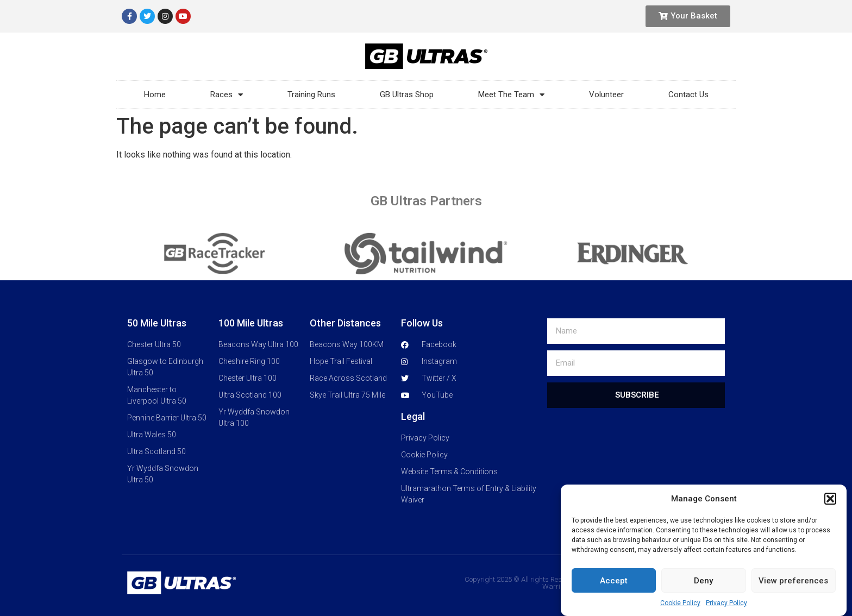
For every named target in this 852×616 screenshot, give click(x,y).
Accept (614, 583)
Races (227, 95)
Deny (703, 583)
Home (155, 95)
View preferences (793, 583)
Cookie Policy (680, 606)
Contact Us (688, 95)
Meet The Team (511, 95)
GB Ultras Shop (407, 95)
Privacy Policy (726, 606)
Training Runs (311, 95)
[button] (830, 502)
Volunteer (606, 95)
